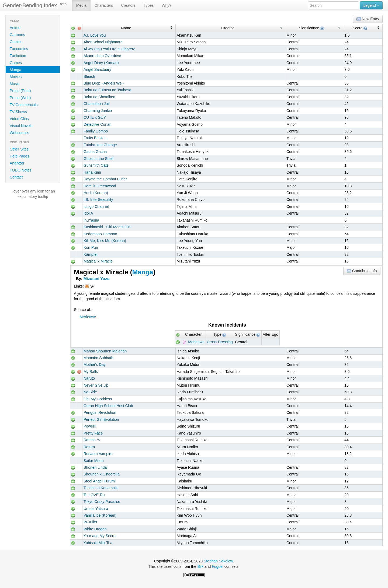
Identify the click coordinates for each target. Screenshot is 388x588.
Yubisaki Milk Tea (98, 543)
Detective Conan (98, 124)
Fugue (217, 566)
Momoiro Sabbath (98, 358)
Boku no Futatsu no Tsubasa (107, 90)
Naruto (89, 378)
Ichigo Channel (96, 206)
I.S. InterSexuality (98, 199)
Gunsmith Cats (96, 165)
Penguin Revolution (100, 412)
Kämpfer (91, 254)
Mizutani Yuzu (97, 279)
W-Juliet (90, 522)
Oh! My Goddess (98, 399)
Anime (15, 28)
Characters (104, 5)
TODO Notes (21, 170)
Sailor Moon (94, 461)
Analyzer (17, 163)
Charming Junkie (98, 111)
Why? (167, 5)
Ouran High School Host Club (108, 406)
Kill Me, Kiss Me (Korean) (105, 241)
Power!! (90, 426)
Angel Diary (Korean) (101, 63)
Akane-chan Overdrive (102, 56)
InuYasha (91, 220)
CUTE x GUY (95, 117)
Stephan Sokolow (218, 561)
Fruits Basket (95, 138)
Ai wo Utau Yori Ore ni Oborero (109, 49)
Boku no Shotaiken (99, 97)
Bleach (89, 76)
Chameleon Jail (97, 104)
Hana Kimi (92, 172)
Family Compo (96, 131)
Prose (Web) (20, 98)
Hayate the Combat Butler (105, 179)
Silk (200, 566)
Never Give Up (96, 385)
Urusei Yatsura (96, 509)
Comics (16, 42)
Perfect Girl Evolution (101, 419)
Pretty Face (93, 433)
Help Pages (19, 156)
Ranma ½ (92, 440)
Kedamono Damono (100, 234)
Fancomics (19, 49)
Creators (128, 5)
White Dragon (95, 529)
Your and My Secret (100, 536)
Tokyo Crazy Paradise (102, 502)
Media (81, 5)
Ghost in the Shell (98, 159)
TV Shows (18, 112)
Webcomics (19, 133)
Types (149, 5)
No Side (90, 392)
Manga (15, 70)
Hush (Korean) (96, 193)
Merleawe (88, 317)
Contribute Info (362, 271)
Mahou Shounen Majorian (105, 351)
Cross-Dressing (220, 342)
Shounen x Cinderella (102, 474)
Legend (371, 5)
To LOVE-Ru (94, 495)
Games (16, 63)
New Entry (368, 19)
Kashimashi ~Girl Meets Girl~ (108, 227)
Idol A (88, 213)
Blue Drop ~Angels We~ (104, 83)
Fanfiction (18, 56)
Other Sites (19, 149)
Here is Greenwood (100, 186)
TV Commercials (24, 105)
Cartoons (17, 35)
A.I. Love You (95, 35)
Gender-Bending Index (35, 5)
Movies (16, 77)
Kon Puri (91, 247)
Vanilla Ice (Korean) (100, 515)
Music (15, 84)
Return (89, 447)
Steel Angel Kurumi (100, 481)
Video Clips (19, 119)
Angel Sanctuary (97, 69)
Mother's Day (95, 365)
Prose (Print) (20, 91)
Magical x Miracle (98, 261)
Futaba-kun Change (100, 145)
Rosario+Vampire (98, 454)
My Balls (91, 372)
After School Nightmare (103, 42)
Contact (16, 177)
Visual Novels (21, 126)
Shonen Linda (95, 467)
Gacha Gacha (95, 152)
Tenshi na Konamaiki (101, 488)
